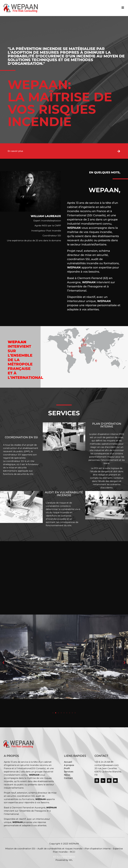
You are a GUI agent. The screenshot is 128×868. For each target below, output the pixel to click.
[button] (123, 8)
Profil (67, 768)
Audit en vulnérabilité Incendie (64, 494)
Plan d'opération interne (107, 425)
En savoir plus (15, 151)
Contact (68, 778)
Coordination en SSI (21, 437)
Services (69, 772)
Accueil (68, 762)
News (67, 775)
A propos (69, 765)
